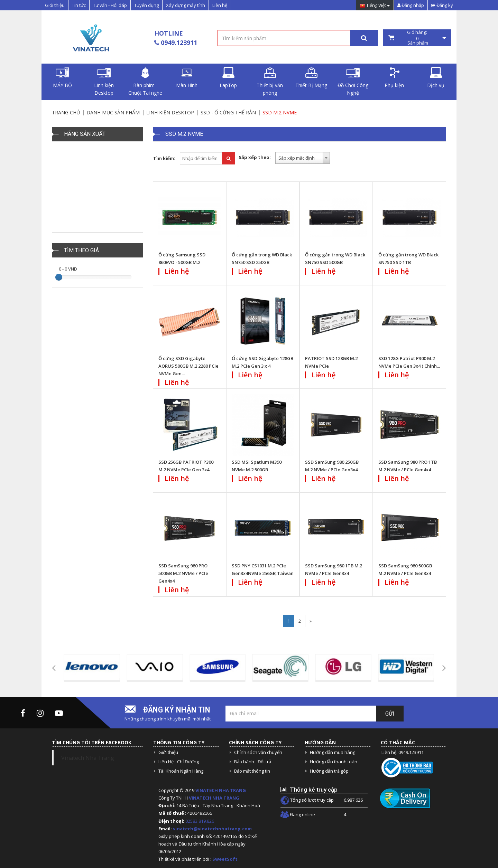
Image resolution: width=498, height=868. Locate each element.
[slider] (59, 277)
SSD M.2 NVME (280, 112)
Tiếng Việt (375, 6)
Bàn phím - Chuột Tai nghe (145, 82)
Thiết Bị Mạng (311, 78)
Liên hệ (220, 5)
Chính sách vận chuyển (258, 752)
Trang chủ (66, 112)
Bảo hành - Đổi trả (253, 762)
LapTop (228, 78)
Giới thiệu (55, 5)
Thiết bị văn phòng (270, 82)
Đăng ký (442, 5)
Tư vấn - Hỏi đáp (110, 5)
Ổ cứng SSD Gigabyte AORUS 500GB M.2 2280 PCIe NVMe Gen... (188, 366)
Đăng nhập (411, 5)
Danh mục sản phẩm (113, 112)
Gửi (390, 714)
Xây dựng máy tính (186, 5)
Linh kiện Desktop (104, 82)
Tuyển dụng (146, 5)
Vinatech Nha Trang (88, 758)
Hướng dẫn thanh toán (334, 762)
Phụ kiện (394, 78)
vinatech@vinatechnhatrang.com (212, 829)
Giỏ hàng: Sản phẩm (417, 38)
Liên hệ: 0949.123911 (403, 752)
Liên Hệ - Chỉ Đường (179, 762)
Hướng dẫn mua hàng (333, 752)
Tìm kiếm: (164, 158)
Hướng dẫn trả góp (329, 771)
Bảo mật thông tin (252, 771)
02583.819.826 (200, 821)
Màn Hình (187, 78)
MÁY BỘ (62, 78)
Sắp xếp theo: (255, 157)
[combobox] (303, 158)
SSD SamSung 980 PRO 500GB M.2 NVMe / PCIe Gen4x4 (183, 573)
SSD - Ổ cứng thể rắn (228, 112)
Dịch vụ (436, 78)
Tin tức (79, 5)
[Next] (311, 621)
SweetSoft (225, 859)
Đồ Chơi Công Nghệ (353, 82)
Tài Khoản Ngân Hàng (181, 771)
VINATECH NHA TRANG (221, 790)
